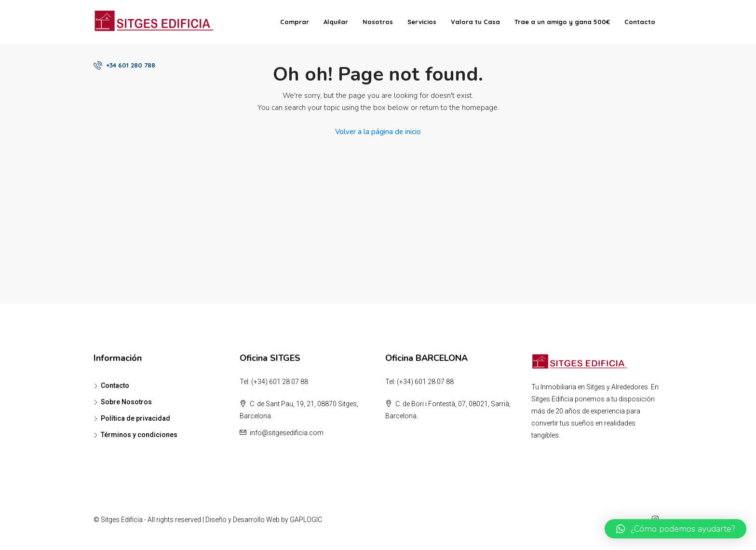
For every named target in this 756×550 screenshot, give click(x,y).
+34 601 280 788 (124, 65)
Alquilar (336, 22)
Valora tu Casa (475, 22)
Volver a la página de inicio (378, 132)
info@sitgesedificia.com (287, 433)
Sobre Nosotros (126, 402)
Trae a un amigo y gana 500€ (562, 22)
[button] (675, 529)
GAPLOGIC (306, 520)
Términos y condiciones (139, 435)
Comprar (295, 22)
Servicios (422, 22)
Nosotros (378, 22)
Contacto (640, 22)
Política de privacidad (135, 418)
